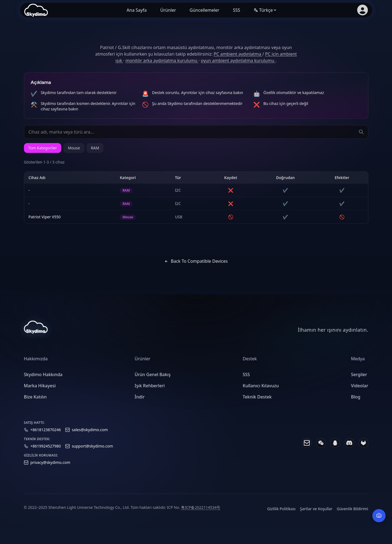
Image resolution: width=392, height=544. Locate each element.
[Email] (307, 448)
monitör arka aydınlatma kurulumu (162, 61)
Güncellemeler (205, 10)
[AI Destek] (379, 516)
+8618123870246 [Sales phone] (46, 435)
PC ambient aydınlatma (238, 54)
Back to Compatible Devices (196, 261)
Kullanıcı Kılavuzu (261, 391)
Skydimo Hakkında (43, 380)
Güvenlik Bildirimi (353, 514)
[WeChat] (321, 448)
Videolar (359, 391)
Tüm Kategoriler (43, 148)
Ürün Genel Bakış (153, 380)
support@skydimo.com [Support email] (93, 451)
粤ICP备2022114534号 (201, 513)
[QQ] (335, 448)
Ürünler (168, 10)
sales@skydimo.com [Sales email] (90, 435)
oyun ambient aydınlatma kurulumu (238, 61)
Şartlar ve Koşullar (316, 514)
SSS (237, 10)
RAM (95, 148)
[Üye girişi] (362, 10)
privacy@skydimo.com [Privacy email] (50, 468)
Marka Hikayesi (40, 391)
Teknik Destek (257, 402)
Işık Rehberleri (150, 391)
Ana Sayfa (137, 10)
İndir (140, 402)
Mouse (74, 148)
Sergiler (359, 380)
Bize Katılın (35, 402)
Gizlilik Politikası (281, 514)
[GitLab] (363, 448)
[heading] (43, 364)
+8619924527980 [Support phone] (46, 451)
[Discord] (349, 448)
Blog (356, 402)
